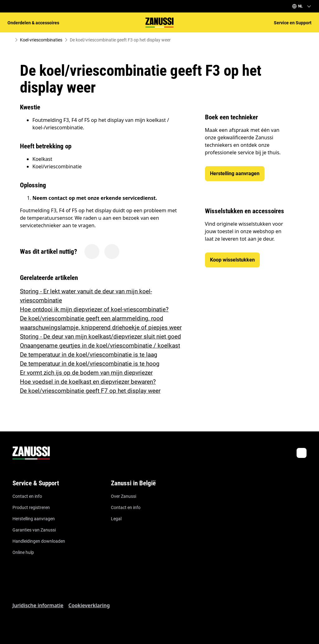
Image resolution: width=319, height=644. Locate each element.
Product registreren (31, 507)
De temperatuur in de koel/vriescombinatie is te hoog (90, 364)
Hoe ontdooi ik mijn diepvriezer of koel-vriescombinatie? (94, 309)
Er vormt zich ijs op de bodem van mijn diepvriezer (86, 373)
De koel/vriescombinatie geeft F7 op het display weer (90, 391)
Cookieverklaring (89, 605)
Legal (116, 519)
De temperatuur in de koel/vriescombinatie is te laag (89, 355)
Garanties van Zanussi (34, 530)
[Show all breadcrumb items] (10, 40)
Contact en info (27, 496)
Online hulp (23, 552)
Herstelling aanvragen (34, 519)
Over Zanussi (124, 496)
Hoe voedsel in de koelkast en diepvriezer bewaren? (88, 382)
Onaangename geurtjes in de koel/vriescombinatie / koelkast (100, 346)
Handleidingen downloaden (39, 541)
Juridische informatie (38, 605)
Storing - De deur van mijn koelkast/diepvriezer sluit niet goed (100, 336)
